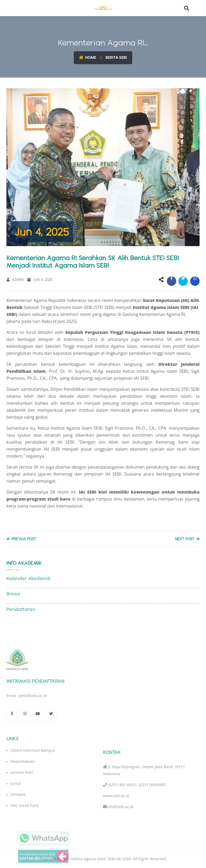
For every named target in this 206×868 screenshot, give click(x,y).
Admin (15, 280)
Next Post (187, 539)
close (65, 834)
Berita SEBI (116, 57)
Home (88, 57)
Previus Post (21, 539)
